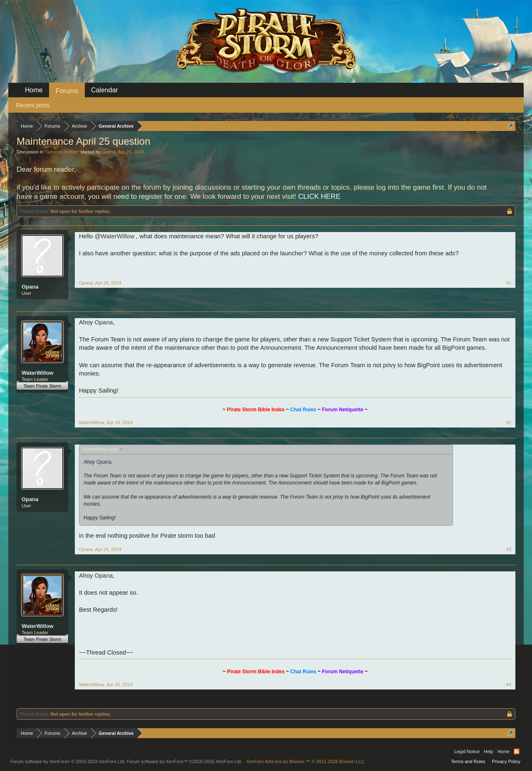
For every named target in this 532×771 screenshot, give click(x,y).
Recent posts (33, 105)
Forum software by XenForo (68, 761)
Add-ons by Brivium (306, 761)
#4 (509, 685)
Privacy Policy (506, 761)
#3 (509, 549)
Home (34, 90)
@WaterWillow (114, 236)
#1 (509, 283)
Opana (109, 152)
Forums (67, 91)
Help (489, 751)
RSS (517, 751)
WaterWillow (38, 373)
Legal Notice (467, 751)
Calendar (105, 90)
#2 (509, 423)
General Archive (62, 152)
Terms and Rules (468, 761)
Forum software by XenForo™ (185, 761)
